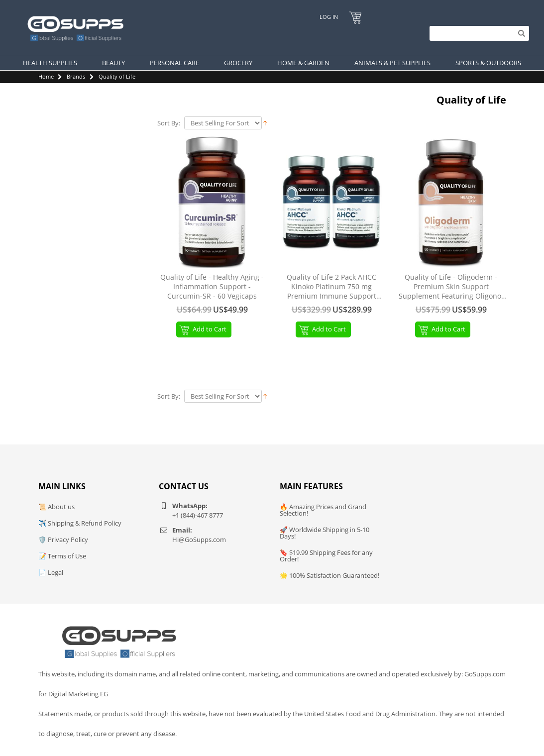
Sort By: (169, 123)
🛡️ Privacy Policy (63, 540)
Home (46, 76)
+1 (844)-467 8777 (198, 515)
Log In (328, 17)
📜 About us (56, 507)
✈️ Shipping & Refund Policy (80, 523)
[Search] (477, 33)
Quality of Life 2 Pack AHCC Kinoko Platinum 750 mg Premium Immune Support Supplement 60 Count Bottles (331, 287)
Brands (76, 76)
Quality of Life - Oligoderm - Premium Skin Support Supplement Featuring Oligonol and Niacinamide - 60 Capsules (451, 287)
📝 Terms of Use (62, 556)
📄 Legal (51, 572)
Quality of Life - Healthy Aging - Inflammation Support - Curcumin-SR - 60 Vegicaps (212, 287)
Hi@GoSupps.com (199, 540)
